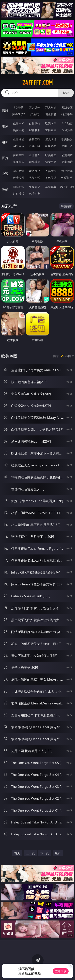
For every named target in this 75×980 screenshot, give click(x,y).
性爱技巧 (67, 178)
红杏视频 (19, 194)
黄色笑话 (51, 178)
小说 (5, 174)
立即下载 (61, 971)
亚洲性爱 (19, 139)
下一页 (45, 853)
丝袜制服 (35, 130)
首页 (17, 853)
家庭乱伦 (35, 171)
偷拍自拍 (35, 139)
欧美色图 (51, 155)
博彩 (5, 110)
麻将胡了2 (19, 114)
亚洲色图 (35, 155)
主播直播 (51, 130)
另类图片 (67, 162)
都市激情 (19, 171)
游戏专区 (67, 107)
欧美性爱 (67, 139)
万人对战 (51, 107)
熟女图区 (51, 162)
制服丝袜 (19, 146)
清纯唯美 (35, 162)
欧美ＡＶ (51, 123)
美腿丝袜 (19, 162)
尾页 (58, 853)
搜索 (66, 93)
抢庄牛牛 (67, 114)
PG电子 (18, 107)
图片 (5, 158)
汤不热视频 (67, 187)
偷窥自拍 (19, 155)
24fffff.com (37, 83)
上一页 (31, 853)
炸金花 (35, 114)
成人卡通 (51, 139)
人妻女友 (51, 171)
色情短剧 (35, 194)
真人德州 (35, 107)
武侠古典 (67, 171)
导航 (5, 190)
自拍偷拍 (35, 123)
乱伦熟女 (51, 146)
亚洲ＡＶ (19, 123)
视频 (5, 126)
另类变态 (67, 146)
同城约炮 (19, 187)
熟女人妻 (19, 130)
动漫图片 (67, 155)
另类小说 (35, 178)
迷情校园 (19, 178)
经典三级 (35, 146)
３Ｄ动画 (67, 123)
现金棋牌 (51, 114)
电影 (5, 142)
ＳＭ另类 (67, 130)
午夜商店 (35, 187)
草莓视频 (51, 187)
